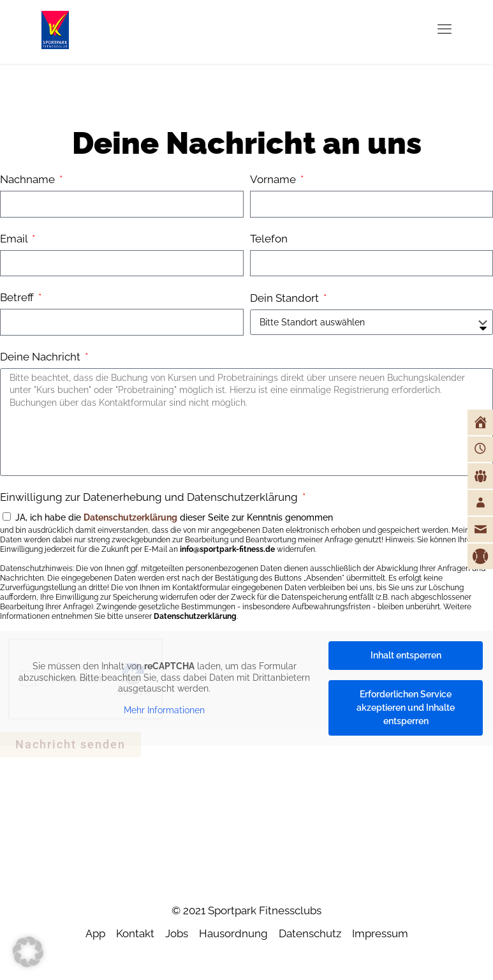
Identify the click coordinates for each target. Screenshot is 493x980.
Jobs (177, 933)
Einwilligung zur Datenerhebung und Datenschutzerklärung (150, 497)
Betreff (18, 297)
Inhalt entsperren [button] (406, 655)
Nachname (29, 179)
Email (15, 239)
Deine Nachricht (41, 357)
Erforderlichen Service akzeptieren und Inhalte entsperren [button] (406, 708)
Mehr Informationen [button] (164, 709)
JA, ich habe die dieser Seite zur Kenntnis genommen (246, 567)
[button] (28, 952)
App (95, 933)
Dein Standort (286, 298)
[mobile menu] (445, 29)
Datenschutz (310, 933)
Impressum (380, 933)
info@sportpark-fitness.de (227, 549)
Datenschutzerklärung (130, 517)
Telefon (269, 239)
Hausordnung (233, 933)
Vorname (274, 179)
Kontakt (135, 933)
